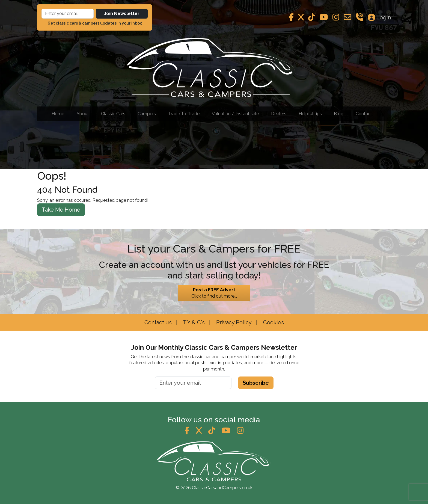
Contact (364, 114)
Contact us (158, 322)
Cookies (273, 322)
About (83, 114)
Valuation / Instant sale (235, 114)
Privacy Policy (233, 322)
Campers (147, 114)
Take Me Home (61, 210)
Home (58, 114)
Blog (339, 114)
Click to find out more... (214, 293)
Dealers (279, 114)
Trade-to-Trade (184, 114)
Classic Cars (113, 114)
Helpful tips (310, 114)
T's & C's (193, 322)
